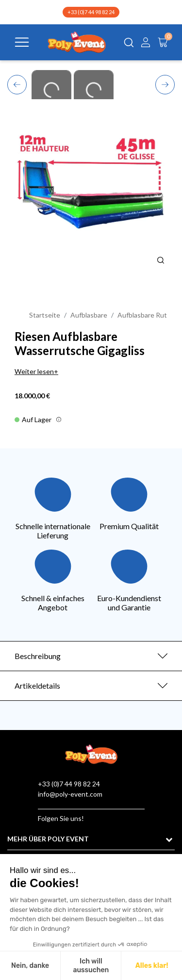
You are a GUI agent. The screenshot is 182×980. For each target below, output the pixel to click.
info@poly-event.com (70, 794)
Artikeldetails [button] (37, 686)
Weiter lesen (34, 371)
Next (165, 84)
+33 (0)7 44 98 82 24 (91, 12)
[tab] (91, 656)
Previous (17, 83)
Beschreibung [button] (38, 656)
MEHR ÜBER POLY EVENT (48, 839)
